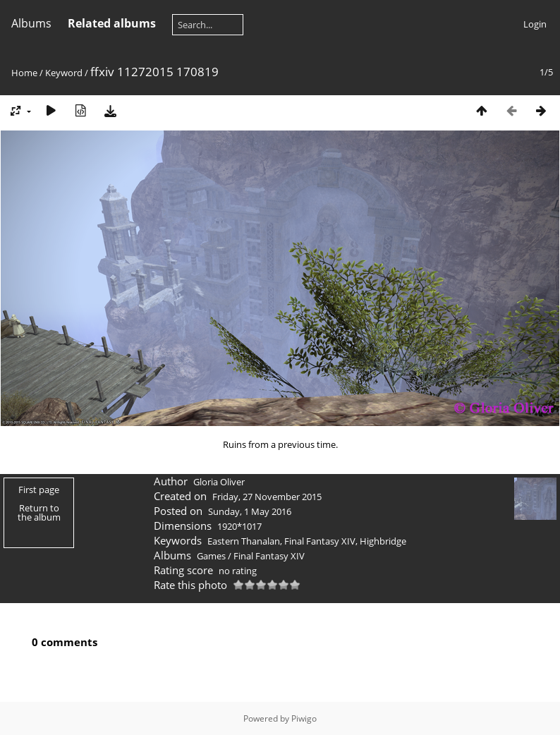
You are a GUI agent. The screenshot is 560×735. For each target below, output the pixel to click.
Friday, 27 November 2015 (267, 497)
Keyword (64, 73)
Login (535, 24)
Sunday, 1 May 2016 (250, 511)
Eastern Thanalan (244, 541)
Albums (31, 23)
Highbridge (383, 541)
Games (211, 556)
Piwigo (304, 718)
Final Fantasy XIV (320, 541)
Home (24, 73)
